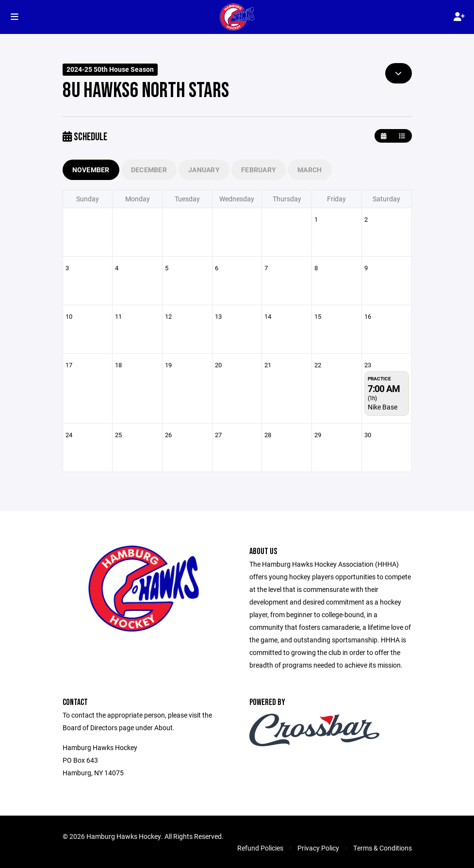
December (149, 170)
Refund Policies (260, 848)
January (204, 170)
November (91, 170)
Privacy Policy (318, 848)
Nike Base (383, 407)
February (259, 170)
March (310, 170)
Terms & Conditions (383, 848)
